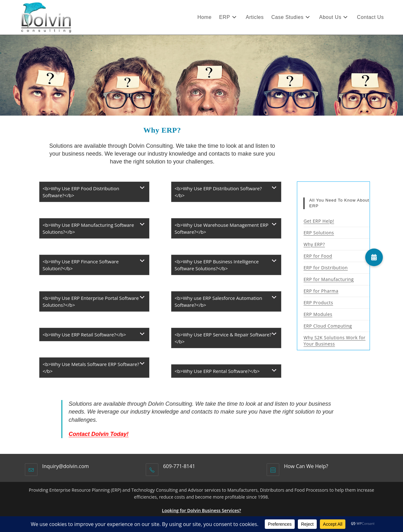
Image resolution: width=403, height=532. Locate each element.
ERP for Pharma (321, 291)
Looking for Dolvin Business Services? (201, 510)
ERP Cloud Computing (328, 326)
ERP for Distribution (326, 268)
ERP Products (318, 303)
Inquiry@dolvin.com (65, 466)
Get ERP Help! (319, 221)
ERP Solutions (319, 233)
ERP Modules (318, 314)
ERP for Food (318, 256)
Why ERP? (314, 244)
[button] (374, 257)
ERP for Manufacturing (329, 279)
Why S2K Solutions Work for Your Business (335, 341)
